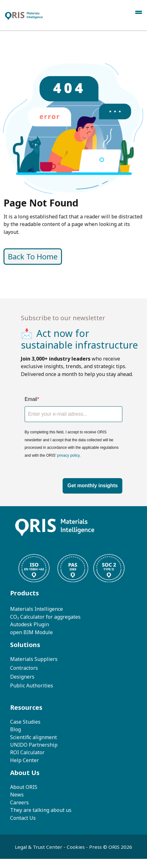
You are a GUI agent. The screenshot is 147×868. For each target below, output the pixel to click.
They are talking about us (41, 810)
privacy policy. (69, 455)
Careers (19, 802)
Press (96, 847)
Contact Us (23, 818)
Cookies (76, 847)
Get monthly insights (92, 486)
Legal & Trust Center (39, 847)
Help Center (24, 760)
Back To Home (62, 257)
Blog (15, 729)
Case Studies (25, 722)
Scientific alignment (34, 737)
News (17, 795)
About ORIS (24, 787)
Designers (22, 677)
